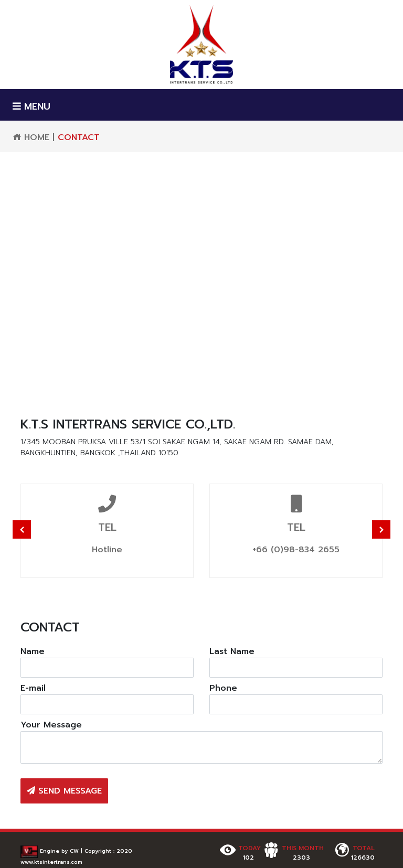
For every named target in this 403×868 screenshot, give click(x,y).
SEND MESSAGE (64, 791)
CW (74, 851)
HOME (31, 137)
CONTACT (79, 137)
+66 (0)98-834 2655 (296, 550)
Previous (22, 529)
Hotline (107, 550)
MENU (31, 107)
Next (381, 529)
